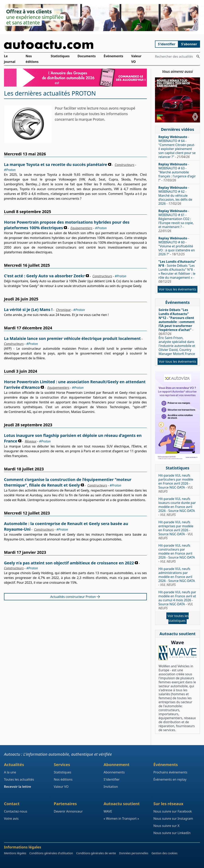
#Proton (10, 170)
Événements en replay (170, 779)
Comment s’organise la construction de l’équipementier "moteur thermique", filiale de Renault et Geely (68, 482)
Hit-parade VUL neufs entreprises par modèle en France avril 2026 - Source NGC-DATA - (176, 530)
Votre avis (11, 819)
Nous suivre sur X (166, 826)
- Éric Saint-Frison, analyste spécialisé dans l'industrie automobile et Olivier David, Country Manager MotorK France (177, 332)
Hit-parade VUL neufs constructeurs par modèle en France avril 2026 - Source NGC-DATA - (177, 553)
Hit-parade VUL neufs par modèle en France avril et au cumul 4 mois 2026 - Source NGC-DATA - (177, 600)
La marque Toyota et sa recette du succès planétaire (56, 164)
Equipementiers (81, 228)
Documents (87, 56)
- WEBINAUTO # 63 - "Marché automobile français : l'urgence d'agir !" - (177, 172)
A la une (10, 772)
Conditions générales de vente (96, 853)
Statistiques (60, 56)
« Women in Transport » (121, 819)
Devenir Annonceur (68, 811)
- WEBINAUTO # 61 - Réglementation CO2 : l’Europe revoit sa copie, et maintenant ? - (176, 221)
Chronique (63, 310)
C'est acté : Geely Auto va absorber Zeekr (44, 276)
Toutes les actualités (19, 779)
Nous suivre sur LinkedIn (172, 833)
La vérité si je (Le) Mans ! (28, 310)
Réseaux (30, 441)
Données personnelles (134, 853)
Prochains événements (170, 772)
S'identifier (167, 44)
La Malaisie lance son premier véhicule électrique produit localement (72, 338)
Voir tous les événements (178, 289)
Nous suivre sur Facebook (173, 811)
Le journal (10, 59)
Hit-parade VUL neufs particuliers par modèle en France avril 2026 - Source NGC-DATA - (176, 483)
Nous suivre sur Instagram (173, 819)
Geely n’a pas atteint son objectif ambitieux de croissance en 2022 (69, 563)
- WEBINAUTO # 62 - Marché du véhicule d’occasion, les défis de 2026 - (175, 196)
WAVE (108, 811)
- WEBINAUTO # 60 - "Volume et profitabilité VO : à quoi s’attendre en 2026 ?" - (177, 246)
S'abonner (189, 44)
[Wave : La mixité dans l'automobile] (178, 653)
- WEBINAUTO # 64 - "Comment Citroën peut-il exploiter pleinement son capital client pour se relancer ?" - (177, 147)
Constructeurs (124, 165)
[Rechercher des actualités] (198, 56)
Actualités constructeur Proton (75, 597)
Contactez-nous (16, 811)
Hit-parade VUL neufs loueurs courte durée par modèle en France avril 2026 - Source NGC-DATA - (177, 507)
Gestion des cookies (164, 853)
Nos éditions (32, 59)
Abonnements (114, 772)
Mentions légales (15, 853)
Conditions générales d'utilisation (51, 853)
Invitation (111, 787)
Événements (113, 56)
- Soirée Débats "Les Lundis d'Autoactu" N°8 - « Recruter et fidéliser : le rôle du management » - (177, 272)
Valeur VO (136, 59)
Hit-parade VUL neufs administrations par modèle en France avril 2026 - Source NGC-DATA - (177, 577)
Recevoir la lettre (18, 787)
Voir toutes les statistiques (178, 618)
